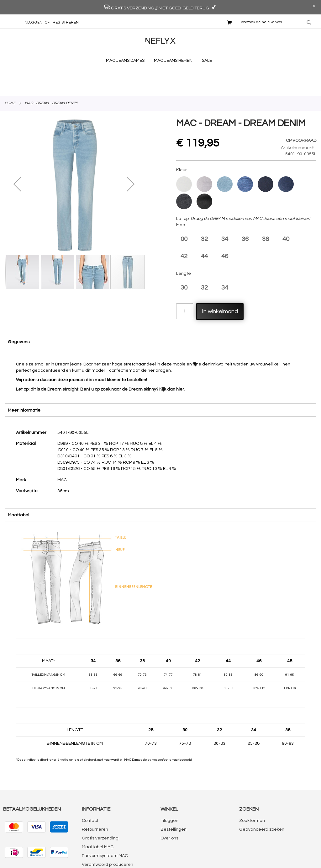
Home (10, 74)
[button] (17, 155)
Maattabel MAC (98, 818)
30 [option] (184, 259)
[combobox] (276, 22)
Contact (90, 792)
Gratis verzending (100, 809)
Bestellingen (174, 801)
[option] (184, 155)
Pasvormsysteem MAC (105, 827)
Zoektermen (252, 792)
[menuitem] (127, 61)
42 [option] (184, 227)
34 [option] (225, 210)
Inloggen (33, 22)
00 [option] (184, 210)
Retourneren (95, 801)
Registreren (66, 22)
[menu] (160, 61)
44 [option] (204, 227)
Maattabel (18, 486)
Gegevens (19, 313)
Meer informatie (24, 381)
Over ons (169, 809)
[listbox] (246, 165)
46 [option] (225, 227)
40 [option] (286, 210)
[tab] (160, 313)
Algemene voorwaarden (107, 844)
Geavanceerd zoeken (262, 801)
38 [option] (266, 210)
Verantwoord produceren (108, 836)
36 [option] (245, 210)
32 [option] (204, 210)
